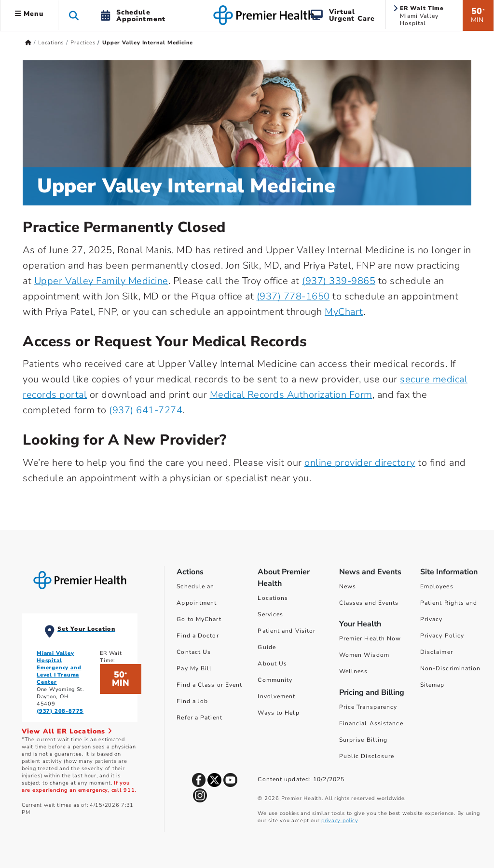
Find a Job (192, 701)
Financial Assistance (371, 723)
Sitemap (432, 685)
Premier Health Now (370, 638)
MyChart (344, 312)
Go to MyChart (199, 619)
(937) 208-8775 (60, 711)
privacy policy (339, 821)
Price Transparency (368, 707)
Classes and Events (369, 603)
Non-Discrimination (451, 668)
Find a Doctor (198, 636)
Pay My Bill (194, 668)
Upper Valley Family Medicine (101, 281)
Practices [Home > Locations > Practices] (83, 43)
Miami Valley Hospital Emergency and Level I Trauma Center (59, 668)
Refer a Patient (199, 718)
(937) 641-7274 (146, 410)
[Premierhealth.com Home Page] (28, 43)
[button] (74, 15)
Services (270, 614)
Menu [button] (29, 14)
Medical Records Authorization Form (291, 395)
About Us (272, 664)
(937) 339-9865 (339, 281)
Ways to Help (278, 713)
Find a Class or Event (209, 685)
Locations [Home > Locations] (51, 43)
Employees (437, 586)
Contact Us (194, 652)
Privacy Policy (442, 636)
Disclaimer (437, 652)
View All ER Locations (67, 731)
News (348, 586)
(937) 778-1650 (293, 296)
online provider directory (360, 463)
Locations (273, 598)
